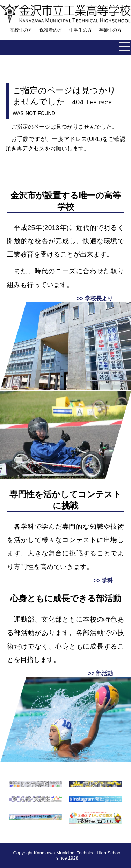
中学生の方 (81, 30)
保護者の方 (51, 30)
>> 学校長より (95, 298)
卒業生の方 (110, 30)
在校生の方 (21, 30)
